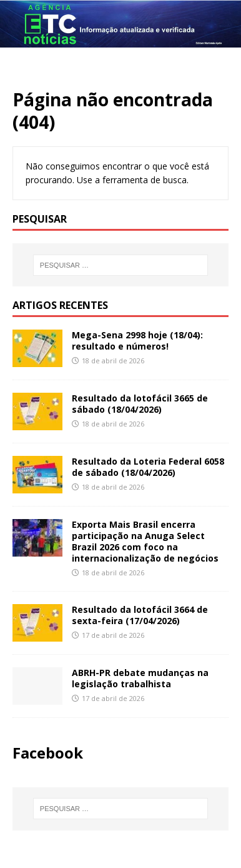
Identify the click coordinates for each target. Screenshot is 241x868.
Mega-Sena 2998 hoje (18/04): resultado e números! (137, 341)
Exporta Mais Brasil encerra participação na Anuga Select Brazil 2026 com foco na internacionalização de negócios (145, 542)
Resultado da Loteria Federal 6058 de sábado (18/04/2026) (148, 467)
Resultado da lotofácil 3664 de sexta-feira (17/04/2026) (140, 615)
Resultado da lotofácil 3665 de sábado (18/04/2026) (140, 404)
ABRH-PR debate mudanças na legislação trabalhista (140, 678)
